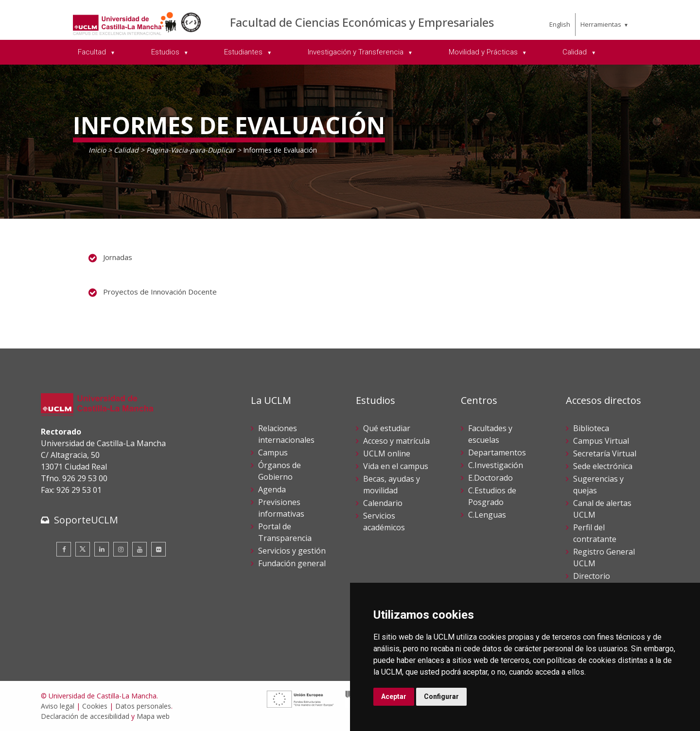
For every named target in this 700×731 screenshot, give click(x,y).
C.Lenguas (487, 515)
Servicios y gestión (292, 551)
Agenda (272, 489)
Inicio (97, 150)
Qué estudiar (387, 428)
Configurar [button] (441, 696)
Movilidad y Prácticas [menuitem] (484, 52)
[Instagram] (121, 549)
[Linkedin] (102, 549)
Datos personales (143, 706)
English (560, 24)
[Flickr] (158, 549)
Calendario (383, 503)
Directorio (592, 576)
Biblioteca (591, 428)
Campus (273, 453)
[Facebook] (64, 549)
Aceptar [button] (394, 696)
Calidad (126, 150)
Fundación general (292, 563)
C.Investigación (496, 465)
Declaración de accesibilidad (85, 716)
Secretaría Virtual (605, 453)
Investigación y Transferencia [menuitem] (357, 52)
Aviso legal (58, 706)
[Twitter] (83, 549)
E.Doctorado (490, 478)
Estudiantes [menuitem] (244, 52)
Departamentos (497, 453)
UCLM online (387, 453)
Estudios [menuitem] (166, 52)
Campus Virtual (601, 441)
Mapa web (153, 716)
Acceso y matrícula (396, 441)
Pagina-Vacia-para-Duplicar (191, 150)
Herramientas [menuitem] (601, 24)
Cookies (95, 706)
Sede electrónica (603, 466)
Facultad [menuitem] (93, 52)
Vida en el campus (396, 466)
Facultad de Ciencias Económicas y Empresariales (362, 22)
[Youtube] (140, 549)
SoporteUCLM (86, 520)
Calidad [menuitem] (576, 52)
